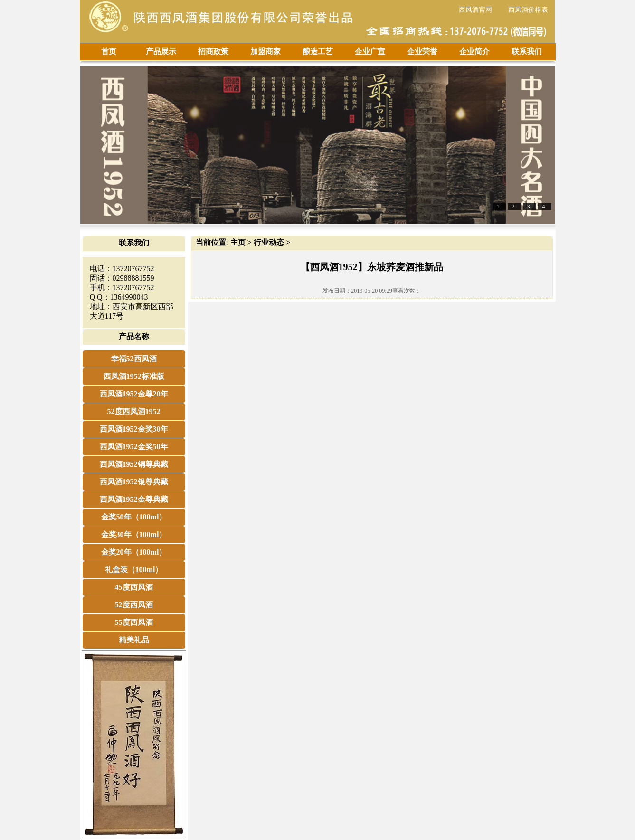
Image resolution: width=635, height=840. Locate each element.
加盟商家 (265, 52)
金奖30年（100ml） (134, 534)
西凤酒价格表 (528, 10)
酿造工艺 (318, 52)
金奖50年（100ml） (134, 517)
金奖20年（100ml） (134, 552)
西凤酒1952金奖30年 (134, 429)
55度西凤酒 (134, 622)
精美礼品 (134, 640)
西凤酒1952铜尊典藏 (134, 464)
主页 (238, 242)
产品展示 (161, 52)
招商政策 (213, 52)
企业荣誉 (422, 52)
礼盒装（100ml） (134, 570)
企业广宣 (370, 52)
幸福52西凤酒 (134, 359)
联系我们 (527, 52)
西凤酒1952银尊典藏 (134, 482)
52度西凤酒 (134, 605)
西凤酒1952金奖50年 (134, 447)
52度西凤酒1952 (134, 411)
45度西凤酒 (134, 587)
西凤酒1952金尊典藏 (134, 499)
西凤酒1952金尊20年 (134, 394)
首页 (109, 52)
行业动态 (269, 242)
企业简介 (474, 52)
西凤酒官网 (475, 10)
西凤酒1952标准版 (134, 376)
